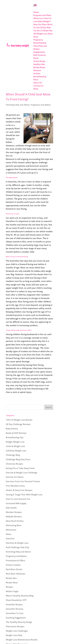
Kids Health (11, 508)
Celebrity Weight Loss (16, 451)
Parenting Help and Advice (18, 105)
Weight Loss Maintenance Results (22, 640)
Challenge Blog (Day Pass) (18, 459)
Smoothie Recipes (14, 604)
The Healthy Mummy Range (19, 622)
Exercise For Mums (15, 477)
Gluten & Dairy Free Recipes (19, 490)
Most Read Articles (15, 521)
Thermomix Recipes (15, 626)
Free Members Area (15, 486)
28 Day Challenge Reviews (18, 424)
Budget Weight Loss (15, 442)
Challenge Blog (13, 455)
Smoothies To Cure (15, 613)
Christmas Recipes (14, 464)
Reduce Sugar (12, 591)
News (9, 534)
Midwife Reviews (14, 517)
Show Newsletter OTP (16, 600)
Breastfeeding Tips (15, 437)
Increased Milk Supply (16, 503)
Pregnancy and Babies (41, 105)
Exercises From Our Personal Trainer (23, 481)
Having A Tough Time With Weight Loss (24, 495)
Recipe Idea (11, 578)
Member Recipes (14, 512)
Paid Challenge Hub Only (17, 547)
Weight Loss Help (14, 635)
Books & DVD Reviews (16, 433)
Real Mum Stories (14, 569)
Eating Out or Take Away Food (20, 468)
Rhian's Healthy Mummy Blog (20, 596)
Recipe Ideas (12, 582)
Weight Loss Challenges (17, 631)
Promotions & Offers (15, 560)
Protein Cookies (13, 565)
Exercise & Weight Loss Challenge (22, 473)
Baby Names (12, 429)
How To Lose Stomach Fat (18, 499)
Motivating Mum (14, 525)
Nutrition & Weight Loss (17, 543)
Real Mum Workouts (16, 574)
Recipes (9, 587)
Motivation (11, 530)
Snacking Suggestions (16, 618)
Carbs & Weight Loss (15, 446)
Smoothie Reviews (15, 609)
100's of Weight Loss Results (19, 420)
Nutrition (10, 538)
